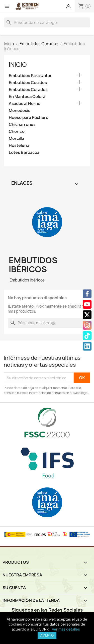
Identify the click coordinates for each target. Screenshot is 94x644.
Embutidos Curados (28, 90)
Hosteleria (19, 145)
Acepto (47, 635)
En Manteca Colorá (27, 97)
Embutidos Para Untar (30, 76)
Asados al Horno (25, 104)
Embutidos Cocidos (28, 83)
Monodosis (20, 111)
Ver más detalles (66, 629)
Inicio (18, 65)
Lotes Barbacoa (24, 152)
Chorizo (17, 132)
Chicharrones (22, 125)
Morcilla (16, 138)
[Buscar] (47, 22)
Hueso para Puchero (29, 118)
